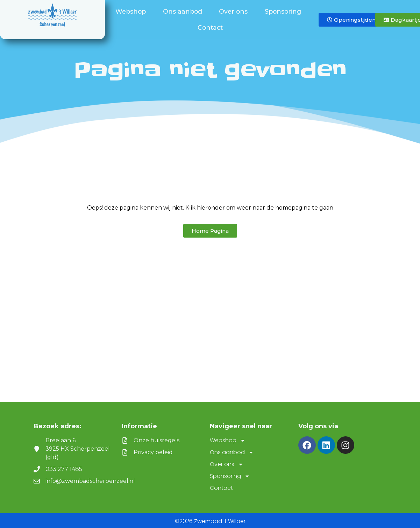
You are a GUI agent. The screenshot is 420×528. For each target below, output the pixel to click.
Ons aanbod (184, 11)
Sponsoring (285, 11)
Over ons (235, 11)
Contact (210, 27)
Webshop (132, 11)
